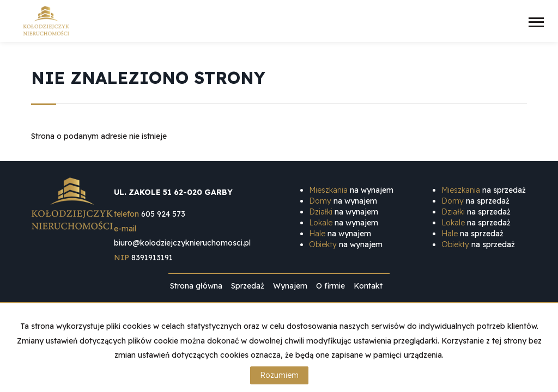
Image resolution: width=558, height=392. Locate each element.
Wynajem (290, 286)
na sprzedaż (484, 190)
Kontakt (368, 286)
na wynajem (351, 190)
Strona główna (196, 286)
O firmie (330, 286)
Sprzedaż (248, 286)
